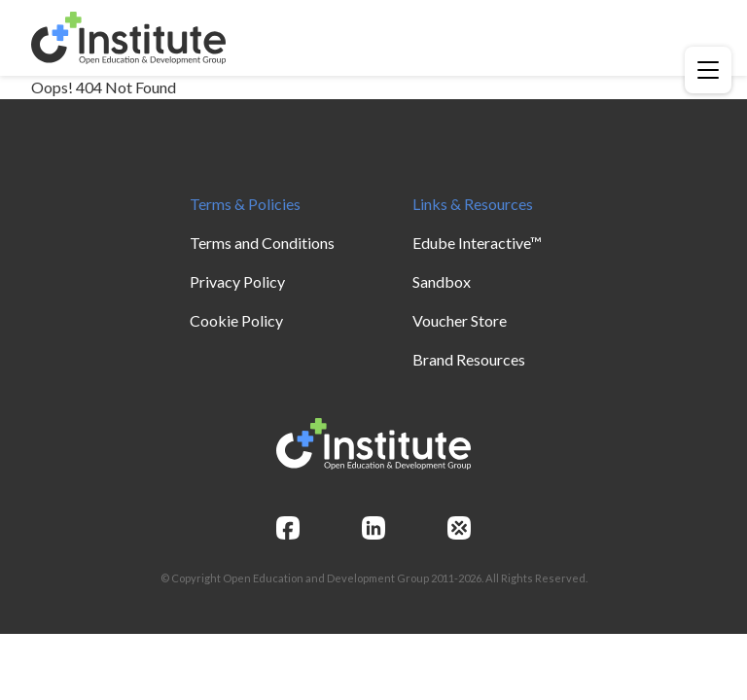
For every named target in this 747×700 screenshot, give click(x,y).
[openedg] (459, 528)
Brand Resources (469, 359)
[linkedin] (373, 528)
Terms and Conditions (262, 243)
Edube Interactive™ (477, 243)
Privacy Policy (237, 281)
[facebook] (288, 528)
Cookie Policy (236, 320)
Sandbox (442, 281)
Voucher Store (460, 320)
